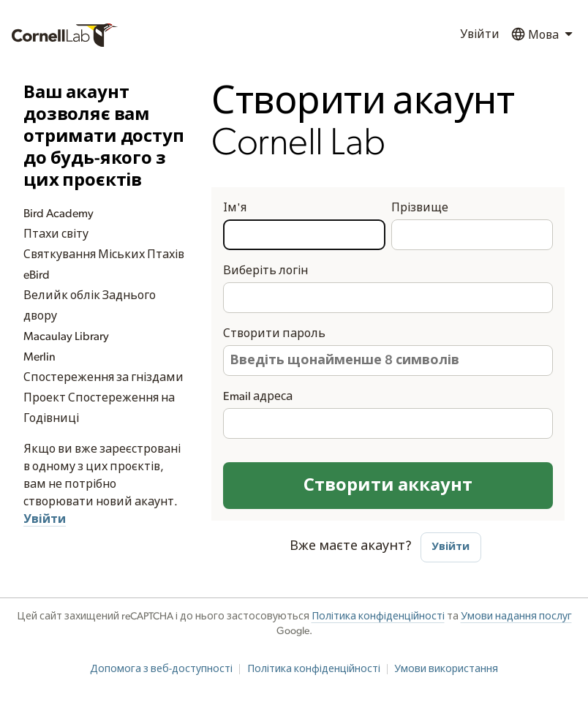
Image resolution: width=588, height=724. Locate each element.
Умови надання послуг (516, 616)
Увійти (480, 34)
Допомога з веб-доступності (161, 669)
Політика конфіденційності (378, 616)
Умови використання (446, 669)
